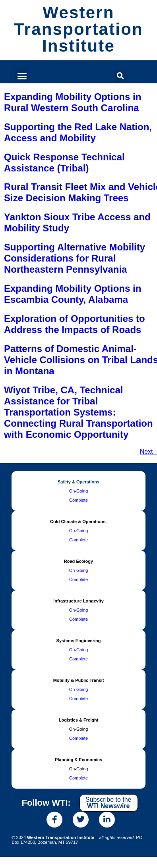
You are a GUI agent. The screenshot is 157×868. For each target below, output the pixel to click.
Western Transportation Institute (78, 29)
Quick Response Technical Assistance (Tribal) (64, 163)
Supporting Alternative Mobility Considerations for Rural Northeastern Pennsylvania (75, 258)
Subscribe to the (109, 803)
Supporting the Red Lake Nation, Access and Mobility (78, 132)
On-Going (79, 491)
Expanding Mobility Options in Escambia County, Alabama (73, 294)
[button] (22, 76)
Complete (78, 500)
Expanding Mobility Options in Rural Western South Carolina (73, 102)
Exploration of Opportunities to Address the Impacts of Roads (75, 324)
